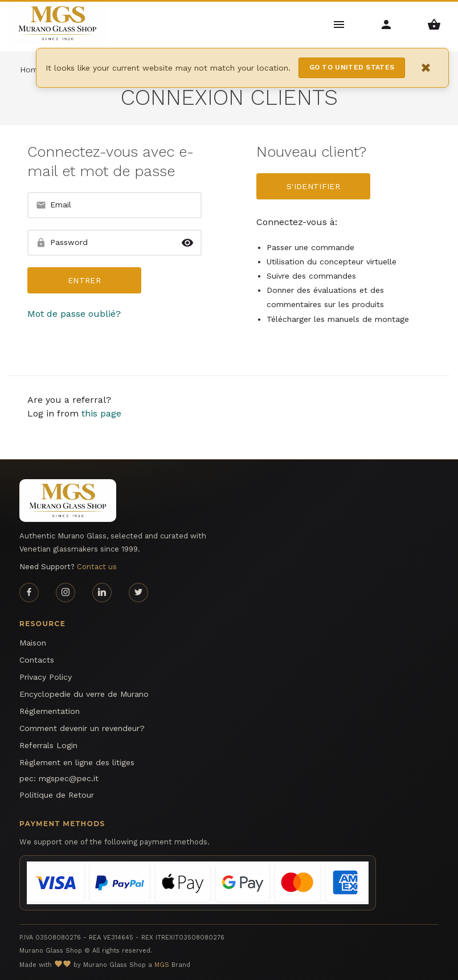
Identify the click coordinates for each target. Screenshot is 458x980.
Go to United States (352, 67)
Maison (33, 643)
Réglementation (50, 711)
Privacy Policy (46, 677)
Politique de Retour (57, 795)
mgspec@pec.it (69, 778)
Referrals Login (48, 745)
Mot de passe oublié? (74, 314)
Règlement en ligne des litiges (77, 762)
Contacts (37, 660)
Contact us (97, 567)
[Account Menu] (387, 24)
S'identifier (313, 186)
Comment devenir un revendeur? (82, 728)
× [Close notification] (426, 68)
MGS (162, 965)
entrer (84, 280)
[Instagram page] (66, 593)
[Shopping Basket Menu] (434, 24)
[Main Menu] (339, 24)
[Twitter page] (138, 593)
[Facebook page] (29, 593)
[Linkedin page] (102, 593)
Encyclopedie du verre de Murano (84, 694)
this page (101, 413)
